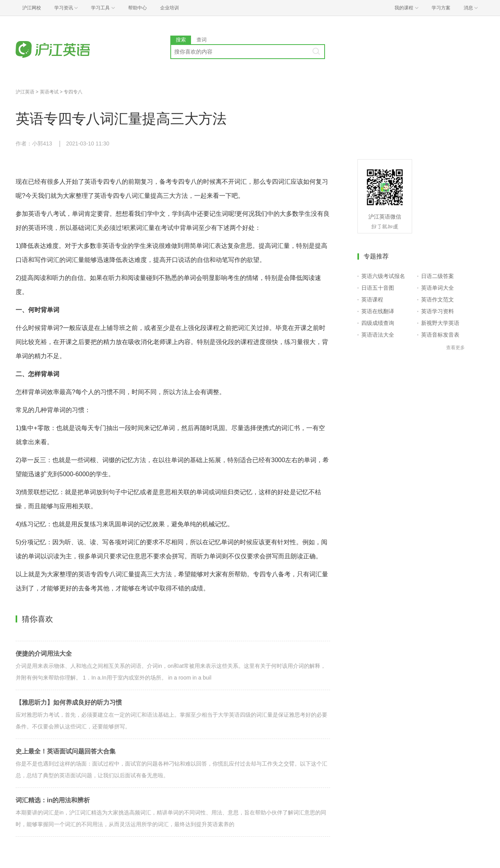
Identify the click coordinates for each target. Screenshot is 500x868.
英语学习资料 (437, 311)
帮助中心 (137, 8)
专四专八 (73, 92)
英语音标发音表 (440, 335)
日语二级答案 (437, 276)
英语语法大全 (378, 335)
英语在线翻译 (378, 311)
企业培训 (170, 8)
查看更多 (455, 348)
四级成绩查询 (378, 323)
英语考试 (49, 92)
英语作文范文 (437, 299)
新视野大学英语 (440, 323)
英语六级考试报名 (383, 276)
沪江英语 (25, 92)
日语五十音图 (378, 288)
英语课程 (372, 299)
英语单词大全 (437, 288)
